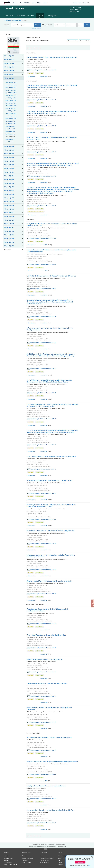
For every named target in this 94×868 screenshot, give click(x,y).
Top (46, 849)
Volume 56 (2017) (9, 154)
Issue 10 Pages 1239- (11, 119)
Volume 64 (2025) (9, 60)
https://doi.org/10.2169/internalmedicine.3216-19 (43, 519)
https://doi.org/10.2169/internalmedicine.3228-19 (43, 543)
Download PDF (44, 76)
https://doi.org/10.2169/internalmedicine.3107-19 (43, 445)
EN (84, 3)
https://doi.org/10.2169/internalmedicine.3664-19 (43, 799)
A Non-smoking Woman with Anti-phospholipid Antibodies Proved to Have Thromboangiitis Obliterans (51, 556)
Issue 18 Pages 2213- (11, 98)
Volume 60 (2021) (9, 74)
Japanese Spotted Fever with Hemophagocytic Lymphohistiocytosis (49, 581)
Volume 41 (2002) (9, 209)
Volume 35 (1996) (9, 231)
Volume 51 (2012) (9, 172)
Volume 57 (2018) (9, 150)
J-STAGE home (7, 20)
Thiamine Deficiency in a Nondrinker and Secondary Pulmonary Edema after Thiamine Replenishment (52, 251)
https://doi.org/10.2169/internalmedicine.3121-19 (43, 722)
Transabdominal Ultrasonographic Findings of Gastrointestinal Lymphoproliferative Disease (47, 610)
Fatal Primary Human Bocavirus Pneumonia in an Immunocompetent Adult (51, 456)
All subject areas (8, 858)
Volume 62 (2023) (9, 67)
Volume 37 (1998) (9, 224)
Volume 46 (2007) (9, 191)
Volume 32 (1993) (9, 242)
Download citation (72, 41)
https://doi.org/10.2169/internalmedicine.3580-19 (43, 696)
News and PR (36, 3)
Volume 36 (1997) (9, 227)
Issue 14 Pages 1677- (11, 108)
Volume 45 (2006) (9, 194)
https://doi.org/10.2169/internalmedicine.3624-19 (43, 206)
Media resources (44, 862)
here (89, 865)
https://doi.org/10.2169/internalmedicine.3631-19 (43, 594)
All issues (40, 16)
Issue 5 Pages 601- (10, 131)
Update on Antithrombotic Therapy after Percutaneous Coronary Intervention (52, 57)
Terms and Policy (26, 862)
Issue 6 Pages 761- (10, 129)
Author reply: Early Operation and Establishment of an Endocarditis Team (51, 810)
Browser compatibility (64, 858)
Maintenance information (47, 858)
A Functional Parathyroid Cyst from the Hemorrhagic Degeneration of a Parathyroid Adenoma (50, 329)
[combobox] (59, 25)
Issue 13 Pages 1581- (11, 111)
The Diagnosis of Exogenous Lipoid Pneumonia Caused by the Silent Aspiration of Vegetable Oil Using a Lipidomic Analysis (53, 405)
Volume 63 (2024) (9, 63)
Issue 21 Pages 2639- (11, 90)
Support (46, 3)
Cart (80, 3)
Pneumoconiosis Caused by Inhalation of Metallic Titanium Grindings (50, 481)
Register (80, 862)
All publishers (7, 860)
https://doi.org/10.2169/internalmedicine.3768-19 (43, 648)
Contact (60, 862)
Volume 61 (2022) (9, 71)
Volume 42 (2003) (9, 205)
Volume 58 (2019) (9, 146)
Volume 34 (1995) (9, 235)
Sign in (75, 3)
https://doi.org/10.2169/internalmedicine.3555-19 (43, 126)
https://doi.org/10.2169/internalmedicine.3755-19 (43, 823)
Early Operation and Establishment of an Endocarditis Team (46, 786)
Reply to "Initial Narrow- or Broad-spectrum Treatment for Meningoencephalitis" (53, 762)
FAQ (59, 860)
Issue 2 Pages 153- (10, 139)
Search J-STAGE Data (10, 865)
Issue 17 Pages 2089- (11, 101)
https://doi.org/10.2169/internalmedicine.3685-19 (43, 70)
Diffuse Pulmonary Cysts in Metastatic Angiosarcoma (44, 659)
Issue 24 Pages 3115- (11, 82)
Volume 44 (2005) (9, 198)
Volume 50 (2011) (9, 176)
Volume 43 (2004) (9, 202)
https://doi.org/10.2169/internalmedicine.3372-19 (43, 570)
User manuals (62, 856)
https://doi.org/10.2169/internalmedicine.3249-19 (43, 750)
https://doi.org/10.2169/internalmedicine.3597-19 (43, 176)
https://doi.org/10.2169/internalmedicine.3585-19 (43, 264)
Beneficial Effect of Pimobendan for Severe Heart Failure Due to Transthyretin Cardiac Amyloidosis (52, 138)
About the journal (51, 16)
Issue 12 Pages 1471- (11, 113)
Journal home (9, 16)
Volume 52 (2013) (9, 168)
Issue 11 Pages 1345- (11, 116)
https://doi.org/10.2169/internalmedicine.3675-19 (43, 152)
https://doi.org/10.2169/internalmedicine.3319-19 (43, 343)
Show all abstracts (85, 41)
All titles (6, 856)
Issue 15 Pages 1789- (11, 106)
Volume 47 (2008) (9, 187)
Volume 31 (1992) (9, 246)
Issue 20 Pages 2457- (11, 93)
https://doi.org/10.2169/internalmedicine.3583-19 (43, 469)
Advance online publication (25, 16)
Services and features (28, 858)
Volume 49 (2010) (9, 179)
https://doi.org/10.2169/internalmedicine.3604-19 (43, 393)
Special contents (45, 860)
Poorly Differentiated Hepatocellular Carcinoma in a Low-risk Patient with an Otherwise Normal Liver (52, 225)
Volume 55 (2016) (9, 157)
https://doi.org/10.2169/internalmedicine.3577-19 (43, 238)
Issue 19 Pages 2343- (11, 95)
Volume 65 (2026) (9, 56)
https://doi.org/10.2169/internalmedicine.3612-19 (43, 100)
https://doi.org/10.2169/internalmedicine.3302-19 (43, 369)
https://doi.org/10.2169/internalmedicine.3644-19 (43, 672)
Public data (25, 860)
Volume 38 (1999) (9, 220)
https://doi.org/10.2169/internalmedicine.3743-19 (43, 774)
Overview (24, 856)
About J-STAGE (25, 3)
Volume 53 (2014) (9, 165)
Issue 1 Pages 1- (10, 142)
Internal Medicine (17, 20)
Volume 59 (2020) (9, 78)
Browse (16, 3)
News (42, 856)
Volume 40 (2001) (9, 213)
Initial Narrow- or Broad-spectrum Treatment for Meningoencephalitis (49, 737)
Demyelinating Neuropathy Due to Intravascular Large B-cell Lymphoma (50, 531)
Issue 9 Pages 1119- (10, 121)
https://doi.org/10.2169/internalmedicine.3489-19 (43, 289)
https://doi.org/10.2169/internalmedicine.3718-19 (43, 624)
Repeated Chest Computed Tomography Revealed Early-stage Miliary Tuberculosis (49, 709)
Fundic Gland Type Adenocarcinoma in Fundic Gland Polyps (46, 635)
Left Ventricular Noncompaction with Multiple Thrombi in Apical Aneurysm (51, 276)
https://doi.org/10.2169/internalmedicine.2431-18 (43, 493)
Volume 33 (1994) (9, 238)
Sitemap (60, 865)
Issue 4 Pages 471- (10, 134)
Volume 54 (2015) (9, 161)
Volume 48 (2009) (9, 183)
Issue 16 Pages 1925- (11, 103)
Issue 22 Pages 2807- (11, 88)
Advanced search (36, 28)
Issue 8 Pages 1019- (10, 124)
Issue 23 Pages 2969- (11, 85)
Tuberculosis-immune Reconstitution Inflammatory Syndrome (47, 683)
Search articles (8, 862)
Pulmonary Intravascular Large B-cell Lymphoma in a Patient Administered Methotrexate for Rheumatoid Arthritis (51, 506)
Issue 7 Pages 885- (10, 126)
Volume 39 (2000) (9, 216)
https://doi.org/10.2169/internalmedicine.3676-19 (43, 419)
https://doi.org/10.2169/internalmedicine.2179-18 (43, 316)
